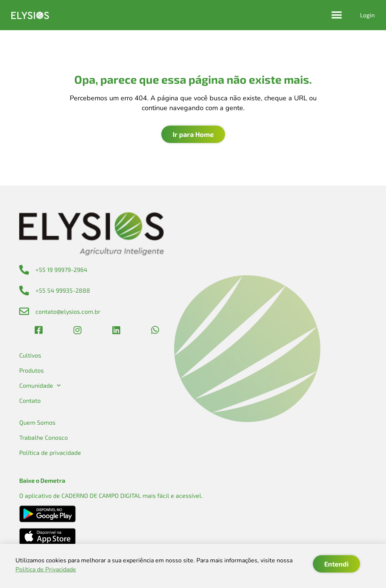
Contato (30, 400)
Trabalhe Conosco (44, 437)
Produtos (31, 370)
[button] (336, 15)
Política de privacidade (50, 452)
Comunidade (40, 385)
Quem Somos (37, 422)
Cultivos (30, 355)
